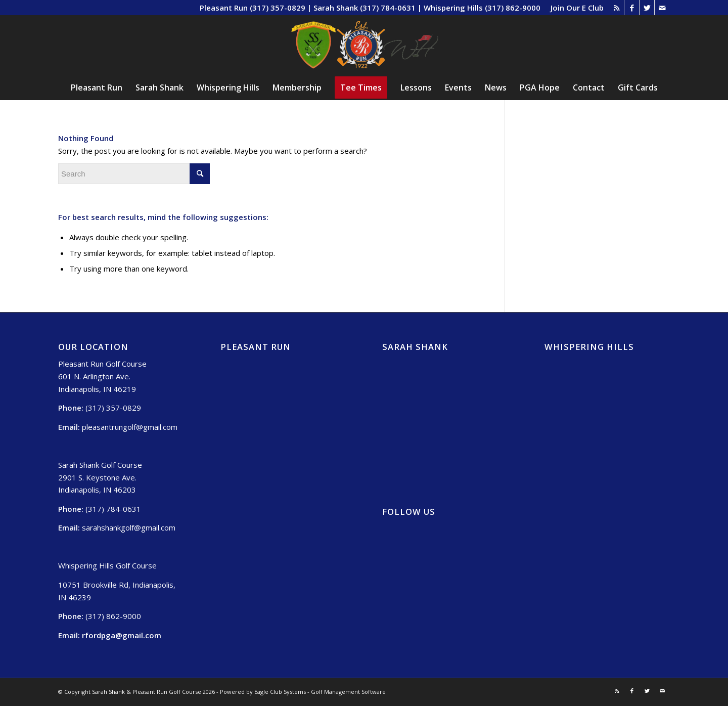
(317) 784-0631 (113, 509)
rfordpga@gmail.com (122, 635)
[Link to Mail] (662, 8)
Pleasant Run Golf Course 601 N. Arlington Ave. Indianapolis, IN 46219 (102, 376)
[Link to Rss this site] (617, 8)
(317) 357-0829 (113, 408)
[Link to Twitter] (647, 8)
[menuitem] (575, 8)
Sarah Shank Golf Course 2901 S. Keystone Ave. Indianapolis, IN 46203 (100, 477)
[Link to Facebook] (632, 8)
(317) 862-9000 (113, 616)
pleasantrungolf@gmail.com (130, 427)
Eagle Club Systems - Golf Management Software (320, 692)
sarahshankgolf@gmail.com (129, 527)
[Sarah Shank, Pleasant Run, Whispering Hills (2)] (364, 45)
